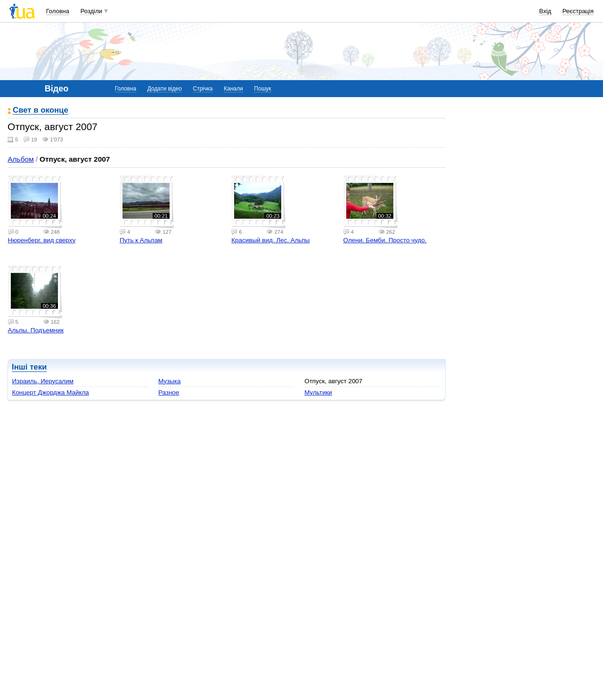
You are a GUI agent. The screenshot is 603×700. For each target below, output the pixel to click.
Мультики (318, 392)
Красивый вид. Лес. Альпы (270, 240)
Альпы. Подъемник (36, 330)
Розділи (91, 11)
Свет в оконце (41, 111)
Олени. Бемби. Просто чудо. (385, 240)
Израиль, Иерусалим (43, 381)
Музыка (170, 381)
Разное (169, 392)
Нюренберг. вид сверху (42, 240)
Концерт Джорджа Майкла (51, 392)
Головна (58, 11)
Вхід (546, 11)
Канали (233, 89)
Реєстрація (578, 11)
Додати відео (165, 89)
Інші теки (29, 367)
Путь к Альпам (141, 240)
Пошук (262, 89)
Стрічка (203, 89)
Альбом (20, 159)
